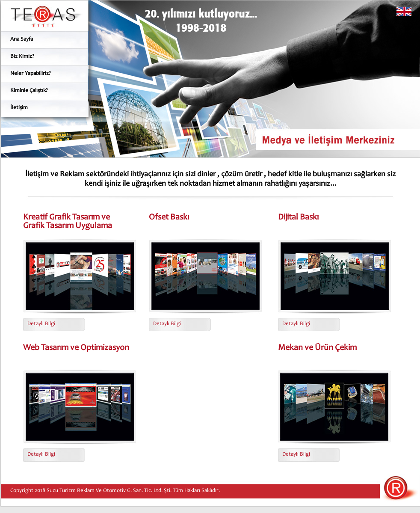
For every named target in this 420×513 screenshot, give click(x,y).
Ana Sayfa (22, 40)
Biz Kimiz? (22, 57)
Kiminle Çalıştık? (29, 91)
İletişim (19, 108)
